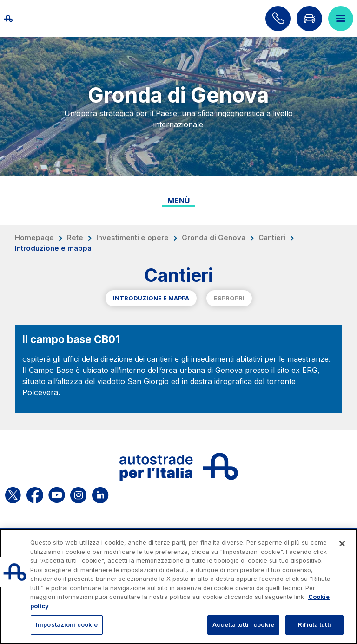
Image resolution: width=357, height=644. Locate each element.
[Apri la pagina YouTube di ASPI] (57, 493)
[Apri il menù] (341, 19)
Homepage (34, 238)
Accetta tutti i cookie (243, 624)
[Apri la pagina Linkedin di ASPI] (100, 493)
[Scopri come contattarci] (278, 19)
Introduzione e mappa (151, 298)
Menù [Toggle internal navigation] (178, 201)
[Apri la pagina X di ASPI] (13, 493)
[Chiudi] (342, 544)
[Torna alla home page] (19, 19)
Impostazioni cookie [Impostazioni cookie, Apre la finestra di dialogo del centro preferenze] (67, 624)
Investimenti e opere (132, 238)
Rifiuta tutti (314, 624)
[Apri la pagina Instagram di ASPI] (78, 493)
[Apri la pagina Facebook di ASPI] (35, 493)
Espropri (229, 298)
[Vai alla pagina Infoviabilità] (309, 19)
